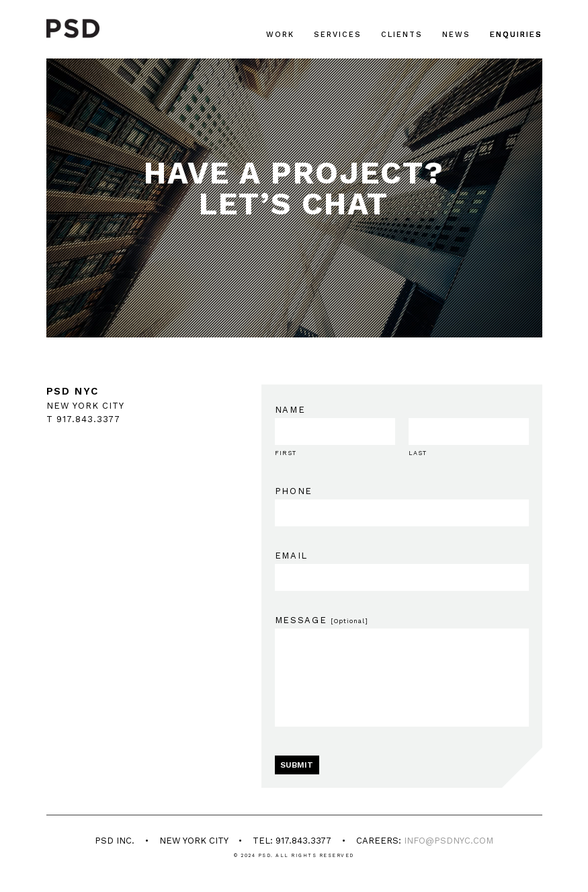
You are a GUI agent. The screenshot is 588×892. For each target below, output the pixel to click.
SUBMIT (297, 765)
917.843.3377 (88, 419)
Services (338, 35)
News (456, 35)
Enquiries (516, 35)
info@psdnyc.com (449, 841)
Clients (402, 35)
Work (280, 35)
